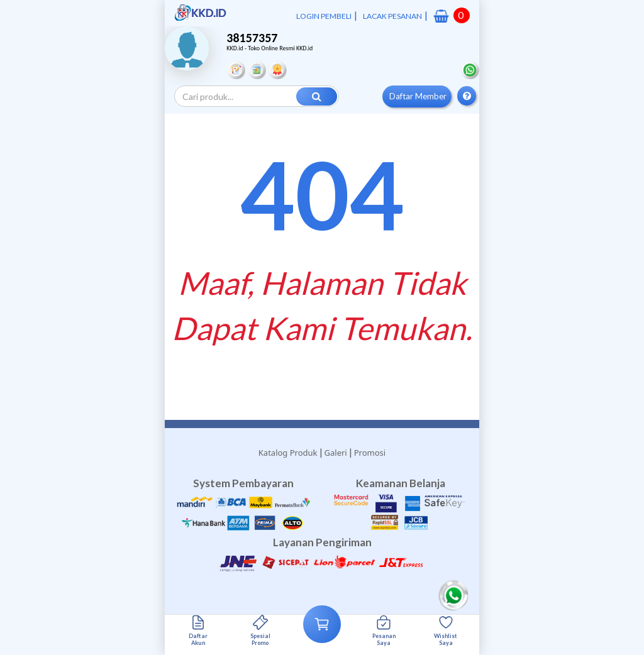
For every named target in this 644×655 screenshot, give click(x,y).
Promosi (370, 453)
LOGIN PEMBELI (324, 16)
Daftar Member (418, 96)
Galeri (336, 453)
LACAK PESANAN (392, 16)
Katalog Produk (288, 453)
